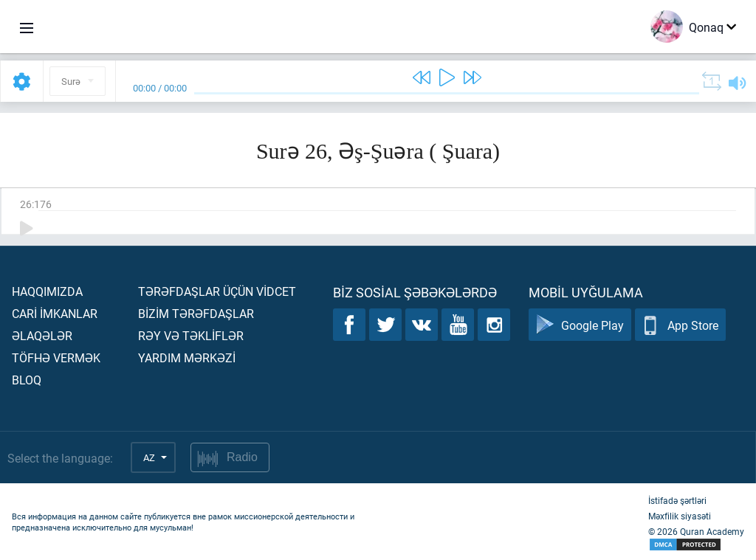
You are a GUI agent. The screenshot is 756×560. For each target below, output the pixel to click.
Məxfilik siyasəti (680, 516)
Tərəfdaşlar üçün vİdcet (217, 291)
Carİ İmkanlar (55, 313)
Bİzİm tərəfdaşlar (196, 313)
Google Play (580, 325)
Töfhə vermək (56, 357)
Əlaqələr (42, 335)
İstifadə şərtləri (677, 500)
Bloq (27, 380)
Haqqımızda (47, 291)
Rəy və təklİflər (191, 335)
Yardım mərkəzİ (187, 357)
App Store (680, 325)
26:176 (36, 204)
